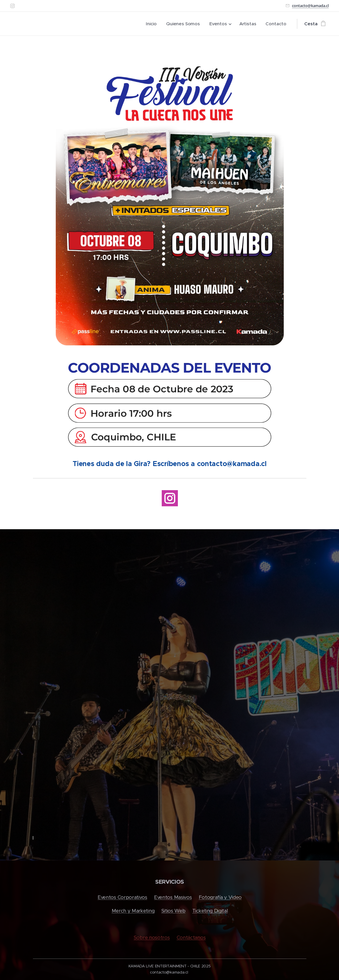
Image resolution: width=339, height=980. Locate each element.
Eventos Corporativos (122, 897)
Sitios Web (173, 911)
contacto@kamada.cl (310, 6)
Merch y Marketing (133, 911)
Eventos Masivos (173, 897)
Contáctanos (191, 938)
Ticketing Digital (210, 911)
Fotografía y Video (220, 897)
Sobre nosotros (152, 938)
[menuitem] (151, 24)
